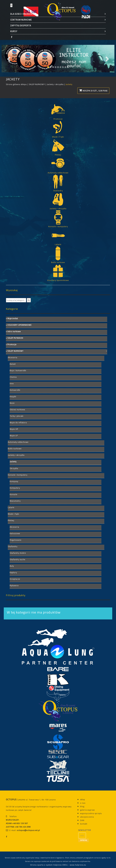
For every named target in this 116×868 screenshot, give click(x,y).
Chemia (13, 377)
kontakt (84, 824)
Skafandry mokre (18, 553)
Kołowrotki (15, 390)
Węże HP (14, 429)
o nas (83, 803)
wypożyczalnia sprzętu (91, 813)
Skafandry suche (18, 559)
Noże (12, 403)
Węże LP (14, 436)
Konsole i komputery (18, 475)
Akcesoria (13, 357)
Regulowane (16, 540)
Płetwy (11, 520)
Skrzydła (14, 468)
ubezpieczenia (87, 817)
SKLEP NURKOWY (37, 84)
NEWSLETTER (82, 830)
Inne (12, 383)
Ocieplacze (15, 579)
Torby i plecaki (17, 416)
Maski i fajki (13, 514)
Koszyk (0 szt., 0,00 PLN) (93, 91)
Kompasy (14, 481)
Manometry (15, 501)
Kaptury (13, 572)
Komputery (15, 488)
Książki (13, 396)
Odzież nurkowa (17, 409)
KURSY (14, 31)
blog (82, 806)
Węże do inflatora (18, 423)
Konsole (14, 494)
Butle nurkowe (15, 449)
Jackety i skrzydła (55, 84)
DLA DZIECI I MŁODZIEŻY (23, 14)
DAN (82, 820)
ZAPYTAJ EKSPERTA (21, 26)
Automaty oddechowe (18, 442)
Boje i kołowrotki (18, 370)
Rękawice (14, 585)
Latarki (11, 507)
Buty (12, 566)
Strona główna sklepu (16, 84)
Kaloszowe (15, 533)
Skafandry (13, 546)
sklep (83, 799)
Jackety (13, 462)
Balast (13, 364)
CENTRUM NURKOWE (21, 20)
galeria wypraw (87, 810)
